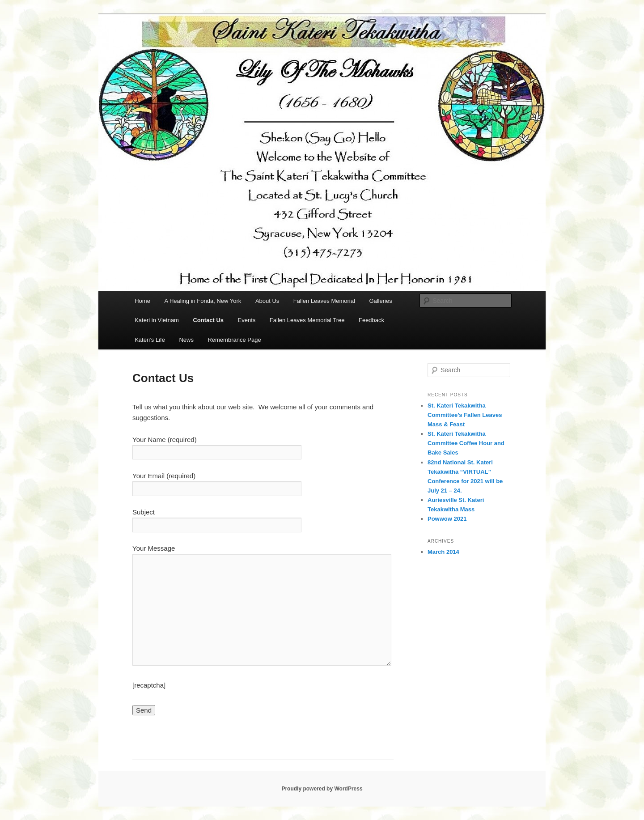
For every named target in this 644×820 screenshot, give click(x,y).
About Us (267, 301)
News (186, 340)
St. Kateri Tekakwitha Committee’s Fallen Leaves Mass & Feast (465, 415)
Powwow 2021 (447, 519)
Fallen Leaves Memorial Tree (307, 320)
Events (247, 320)
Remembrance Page (234, 340)
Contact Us (208, 320)
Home (142, 301)
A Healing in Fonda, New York (203, 301)
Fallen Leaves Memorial (324, 301)
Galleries (380, 301)
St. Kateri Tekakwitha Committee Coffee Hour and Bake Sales (466, 443)
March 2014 (443, 552)
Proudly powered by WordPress (322, 789)
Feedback (371, 320)
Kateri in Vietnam (157, 320)
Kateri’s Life (150, 340)
